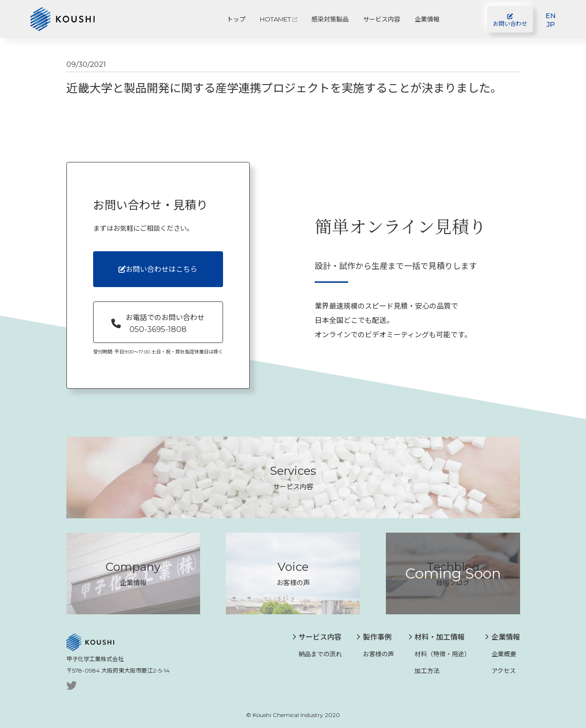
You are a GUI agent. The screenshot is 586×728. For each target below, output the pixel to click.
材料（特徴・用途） (440, 654)
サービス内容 (382, 19)
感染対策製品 (330, 19)
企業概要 (501, 654)
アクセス (500, 670)
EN (551, 16)
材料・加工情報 (437, 637)
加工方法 (424, 670)
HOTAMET (278, 19)
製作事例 (374, 637)
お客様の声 (375, 654)
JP (551, 24)
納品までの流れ (317, 654)
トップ (236, 19)
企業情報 (427, 19)
